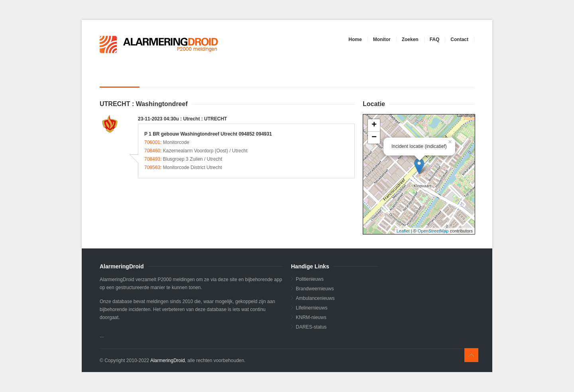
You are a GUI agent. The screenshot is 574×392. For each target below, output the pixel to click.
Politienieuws (310, 279)
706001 (152, 142)
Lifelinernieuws (312, 308)
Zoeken (410, 39)
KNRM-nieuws (311, 317)
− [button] (374, 138)
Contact (459, 39)
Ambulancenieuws (315, 298)
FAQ (435, 39)
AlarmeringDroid (168, 360)
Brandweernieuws (315, 289)
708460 (152, 151)
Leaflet (403, 231)
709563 (152, 167)
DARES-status (311, 327)
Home (355, 39)
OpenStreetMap (433, 231)
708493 (152, 159)
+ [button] (374, 125)
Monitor (382, 39)
